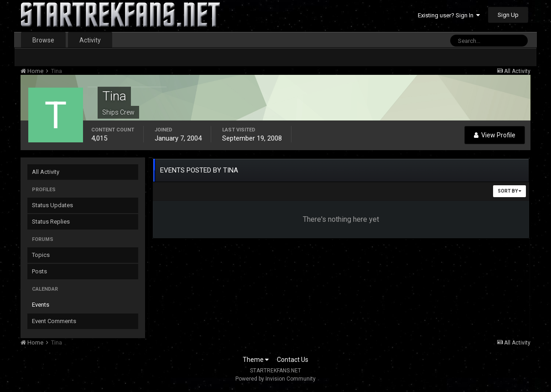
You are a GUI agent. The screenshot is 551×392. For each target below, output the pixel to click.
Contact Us (293, 360)
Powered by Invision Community (275, 379)
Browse (43, 40)
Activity (90, 40)
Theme (256, 360)
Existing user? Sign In (449, 15)
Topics (41, 255)
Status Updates (52, 205)
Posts (39, 271)
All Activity (46, 172)
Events (41, 305)
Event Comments (54, 321)
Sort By (509, 191)
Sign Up (508, 15)
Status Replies (51, 222)
